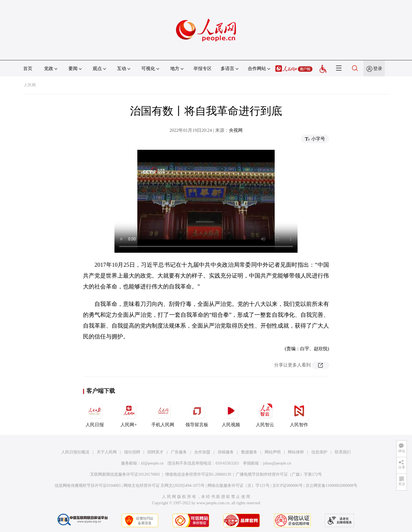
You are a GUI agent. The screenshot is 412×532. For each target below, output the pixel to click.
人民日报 (95, 414)
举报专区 (203, 68)
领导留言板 (197, 414)
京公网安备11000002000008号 (331, 486)
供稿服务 (226, 452)
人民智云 (265, 414)
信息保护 (319, 452)
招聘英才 (155, 452)
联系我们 (343, 452)
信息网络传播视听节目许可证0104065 (88, 486)
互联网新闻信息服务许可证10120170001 (125, 474)
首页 (28, 68)
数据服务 (249, 452)
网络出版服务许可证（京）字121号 (238, 486)
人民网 (30, 85)
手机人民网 (163, 414)
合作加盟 (202, 452)
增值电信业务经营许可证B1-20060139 (198, 474)
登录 (378, 68)
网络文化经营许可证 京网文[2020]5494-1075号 (164, 486)
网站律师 (296, 452)
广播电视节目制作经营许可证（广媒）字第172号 (279, 474)
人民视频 (231, 414)
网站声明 (273, 452)
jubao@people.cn (277, 463)
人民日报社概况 (75, 452)
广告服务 (179, 452)
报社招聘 (132, 452)
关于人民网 (107, 452)
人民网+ (129, 414)
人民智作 (299, 414)
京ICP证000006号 (288, 486)
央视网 (236, 130)
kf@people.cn (152, 463)
